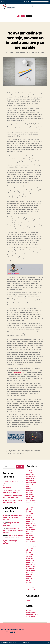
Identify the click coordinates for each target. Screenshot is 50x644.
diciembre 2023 (31, 523)
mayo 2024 (30, 514)
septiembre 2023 (31, 529)
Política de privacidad (25, 642)
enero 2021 (29, 586)
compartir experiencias (18, 450)
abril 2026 (29, 471)
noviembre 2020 (31, 590)
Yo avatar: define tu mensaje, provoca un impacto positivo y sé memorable (25, 40)
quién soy (36, 452)
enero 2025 (30, 498)
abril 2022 (29, 557)
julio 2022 (29, 551)
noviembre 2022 (31, 543)
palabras (19, 452)
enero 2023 (30, 539)
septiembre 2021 (31, 570)
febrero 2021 (30, 584)
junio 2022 (29, 553)
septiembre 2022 (31, 547)
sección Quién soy (18, 372)
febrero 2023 (30, 537)
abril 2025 (29, 492)
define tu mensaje (29, 450)
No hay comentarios (39, 52)
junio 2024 (29, 512)
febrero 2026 (30, 475)
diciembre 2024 (31, 500)
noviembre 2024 (31, 502)
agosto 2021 (30, 572)
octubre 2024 (30, 504)
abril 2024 (29, 516)
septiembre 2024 (31, 506)
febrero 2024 (30, 519)
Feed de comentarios (32, 614)
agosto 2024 (30, 508)
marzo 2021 (30, 582)
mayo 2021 (29, 578)
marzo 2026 (30, 473)
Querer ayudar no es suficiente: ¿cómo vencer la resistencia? (12, 517)
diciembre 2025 (31, 476)
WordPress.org (31, 616)
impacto (14, 452)
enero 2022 (30, 562)
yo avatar (17, 453)
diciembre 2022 (31, 541)
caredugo (12, 52)
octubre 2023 (30, 527)
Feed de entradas (31, 612)
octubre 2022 (30, 545)
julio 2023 (29, 533)
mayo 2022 (29, 555)
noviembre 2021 (31, 566)
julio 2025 (29, 486)
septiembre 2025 (31, 482)
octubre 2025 (30, 480)
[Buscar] (48, 2)
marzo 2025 (30, 494)
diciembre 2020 (31, 588)
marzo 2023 (30, 535)
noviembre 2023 (31, 525)
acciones (10, 450)
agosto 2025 (30, 484)
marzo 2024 (30, 517)
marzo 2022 (30, 558)
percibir (23, 452)
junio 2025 (29, 488)
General (25, 28)
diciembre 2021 (31, 564)
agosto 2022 (30, 549)
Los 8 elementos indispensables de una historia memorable (11, 542)
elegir (35, 450)
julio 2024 (29, 510)
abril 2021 (29, 580)
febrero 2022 (30, 560)
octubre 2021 (30, 568)
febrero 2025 (30, 496)
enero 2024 (30, 521)
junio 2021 (29, 576)
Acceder (29, 610)
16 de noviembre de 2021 (24, 52)
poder (27, 452)
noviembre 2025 (31, 478)
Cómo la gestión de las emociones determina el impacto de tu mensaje (13, 530)
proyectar (31, 452)
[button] (33, 6)
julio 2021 (29, 574)
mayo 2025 (30, 490)
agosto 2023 (30, 531)
